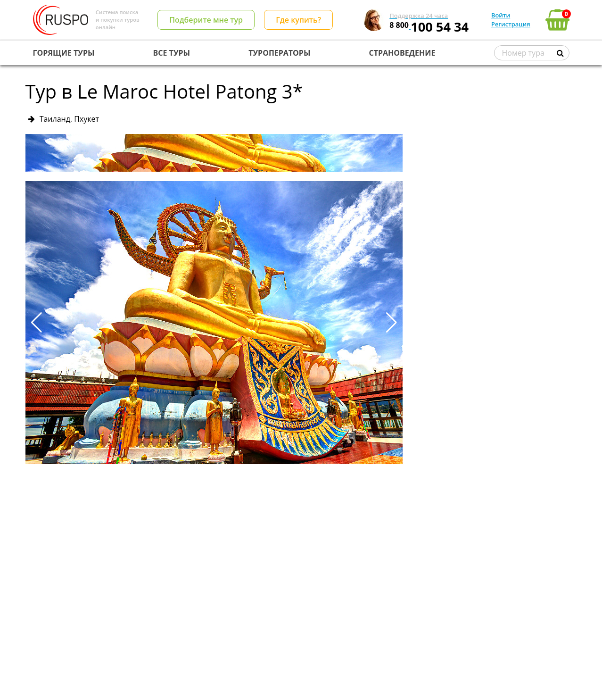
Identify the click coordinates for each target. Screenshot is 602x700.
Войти (501, 15)
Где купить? (298, 20)
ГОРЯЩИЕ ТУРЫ (64, 53)
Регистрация (511, 24)
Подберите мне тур (206, 20)
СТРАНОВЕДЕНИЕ (402, 53)
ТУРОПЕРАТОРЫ (279, 53)
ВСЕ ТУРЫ (172, 53)
